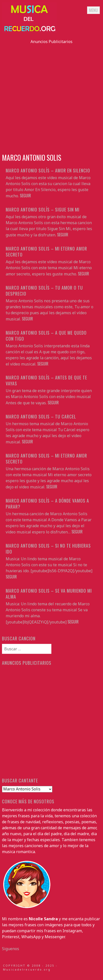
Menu (93, 10)
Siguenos (11, 949)
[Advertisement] (51, 96)
